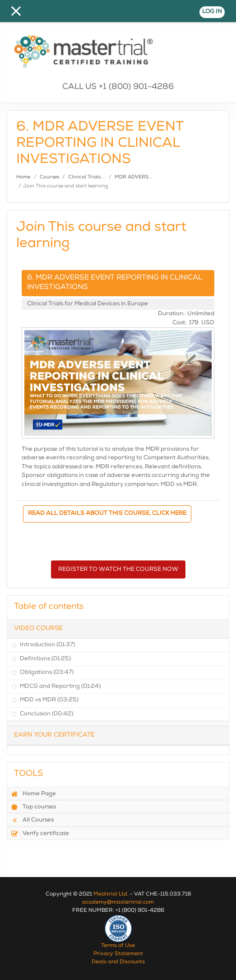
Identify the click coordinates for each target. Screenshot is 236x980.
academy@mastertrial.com (118, 903)
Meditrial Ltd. (111, 895)
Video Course (38, 629)
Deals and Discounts (118, 962)
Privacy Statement (118, 954)
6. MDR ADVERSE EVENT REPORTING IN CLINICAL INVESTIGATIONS (115, 283)
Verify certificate (40, 834)
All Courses (32, 820)
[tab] (118, 629)
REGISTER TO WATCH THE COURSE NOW (118, 570)
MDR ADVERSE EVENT (142, 177)
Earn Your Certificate (54, 735)
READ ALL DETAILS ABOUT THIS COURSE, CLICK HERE (107, 514)
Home (23, 177)
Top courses (33, 807)
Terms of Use (118, 946)
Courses (49, 177)
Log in (212, 12)
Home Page (33, 794)
